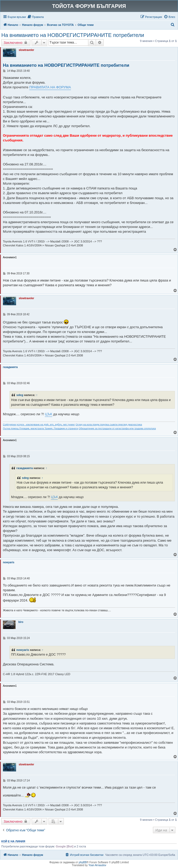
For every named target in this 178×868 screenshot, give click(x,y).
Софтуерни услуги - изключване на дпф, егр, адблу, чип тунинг (39, 425)
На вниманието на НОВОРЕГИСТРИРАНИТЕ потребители (73, 35)
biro (21, 622)
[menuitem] (35, 17)
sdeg (20, 395)
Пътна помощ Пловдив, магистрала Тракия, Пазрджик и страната (40, 428)
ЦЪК (48, 414)
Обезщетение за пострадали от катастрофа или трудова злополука (117, 428)
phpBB (83, 862)
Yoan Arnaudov (97, 865)
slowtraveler (26, 50)
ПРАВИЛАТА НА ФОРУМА (50, 87)
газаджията (10, 367)
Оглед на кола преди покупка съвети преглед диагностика (109, 425)
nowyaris (9, 562)
